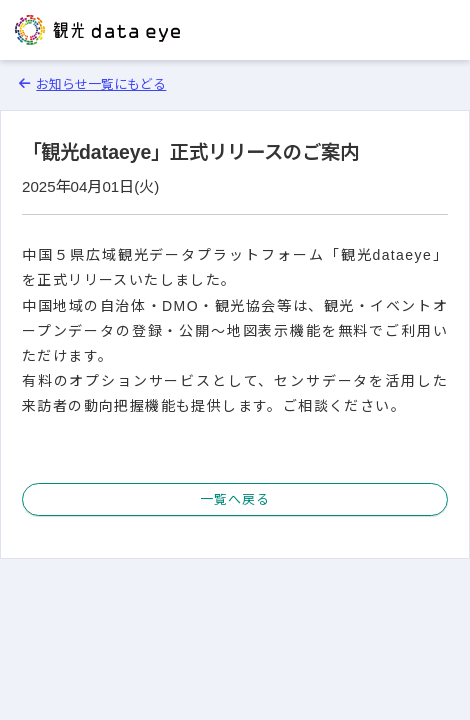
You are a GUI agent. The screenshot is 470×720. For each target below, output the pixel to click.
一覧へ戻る (235, 499)
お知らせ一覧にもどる (93, 84)
